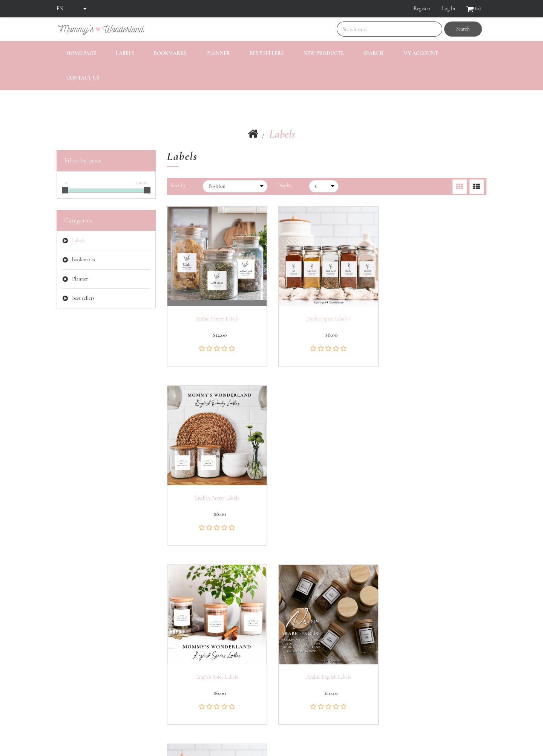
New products (323, 53)
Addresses (67, 683)
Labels (125, 53)
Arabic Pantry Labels (216, 317)
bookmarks (170, 53)
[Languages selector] (72, 9)
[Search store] (390, 29)
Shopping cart (72, 698)
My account (420, 53)
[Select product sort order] (235, 186)
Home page (81, 53)
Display (285, 185)
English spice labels (216, 496)
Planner (218, 53)
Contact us (83, 78)
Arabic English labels (327, 496)
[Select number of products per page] (324, 186)
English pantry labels (437, 317)
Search (463, 29)
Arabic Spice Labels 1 (327, 317)
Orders (64, 668)
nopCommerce (97, 734)
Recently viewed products (194, 653)
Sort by (178, 185)
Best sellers (267, 53)
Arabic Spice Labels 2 (437, 496)
